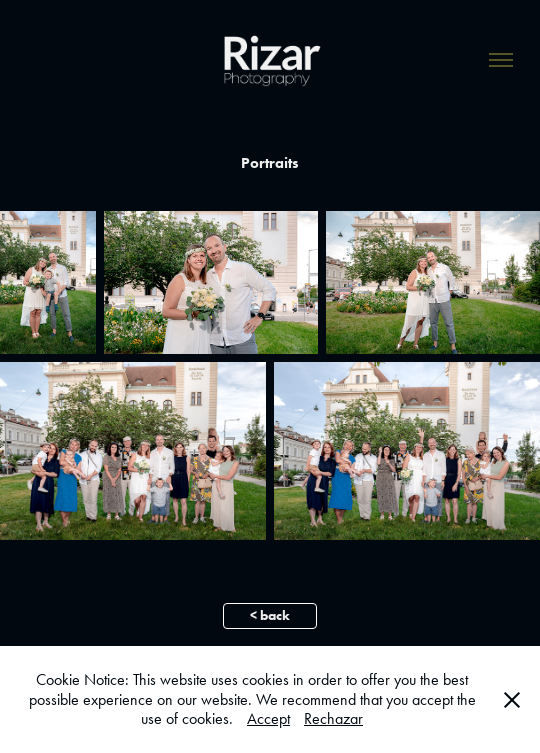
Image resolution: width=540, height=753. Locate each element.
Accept (268, 718)
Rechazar (333, 718)
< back (270, 615)
